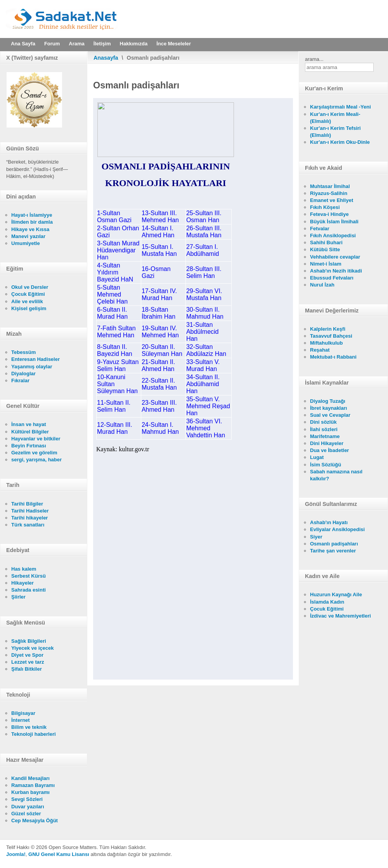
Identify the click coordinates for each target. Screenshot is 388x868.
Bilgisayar (23, 713)
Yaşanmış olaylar (32, 367)
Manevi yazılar (28, 236)
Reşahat (320, 350)
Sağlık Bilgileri (29, 641)
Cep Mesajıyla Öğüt (35, 821)
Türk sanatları (28, 525)
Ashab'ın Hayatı (329, 522)
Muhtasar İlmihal (330, 186)
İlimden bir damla (32, 222)
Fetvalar (320, 229)
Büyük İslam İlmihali (334, 222)
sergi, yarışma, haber (36, 460)
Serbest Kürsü (29, 576)
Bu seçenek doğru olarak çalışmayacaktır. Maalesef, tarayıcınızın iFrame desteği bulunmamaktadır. (193, 389)
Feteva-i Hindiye (329, 214)
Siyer (316, 537)
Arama (76, 44)
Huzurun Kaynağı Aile (336, 594)
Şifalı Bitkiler (27, 669)
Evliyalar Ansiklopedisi (337, 529)
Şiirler (18, 597)
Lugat (317, 457)
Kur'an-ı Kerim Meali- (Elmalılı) (335, 118)
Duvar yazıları (28, 807)
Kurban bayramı (30, 792)
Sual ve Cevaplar (330, 415)
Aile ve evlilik (27, 301)
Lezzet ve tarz (28, 662)
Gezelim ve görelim (34, 453)
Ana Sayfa (23, 44)
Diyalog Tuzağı (328, 401)
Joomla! (16, 854)
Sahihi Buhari (326, 242)
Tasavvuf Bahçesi (331, 336)
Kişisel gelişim (29, 308)
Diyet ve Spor (27, 655)
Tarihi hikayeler (29, 518)
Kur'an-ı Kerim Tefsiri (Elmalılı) (335, 132)
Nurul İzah (322, 285)
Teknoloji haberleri (34, 734)
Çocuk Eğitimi (28, 294)
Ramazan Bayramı (33, 785)
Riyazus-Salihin (329, 193)
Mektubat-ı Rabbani (333, 357)
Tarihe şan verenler (333, 551)
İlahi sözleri (324, 429)
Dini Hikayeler (327, 443)
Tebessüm (23, 352)
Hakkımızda (134, 44)
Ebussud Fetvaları (332, 278)
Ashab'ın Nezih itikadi (336, 271)
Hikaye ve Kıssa (30, 229)
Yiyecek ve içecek (32, 648)
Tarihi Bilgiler (27, 504)
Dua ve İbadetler (329, 450)
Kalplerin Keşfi (328, 329)
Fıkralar (20, 381)
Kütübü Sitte (325, 249)
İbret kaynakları (328, 408)
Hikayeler (23, 583)
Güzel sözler (26, 814)
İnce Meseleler (174, 44)
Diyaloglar (23, 374)
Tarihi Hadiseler (30, 511)
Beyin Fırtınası (29, 446)
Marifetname (325, 436)
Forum (52, 44)
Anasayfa (106, 58)
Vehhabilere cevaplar (335, 257)
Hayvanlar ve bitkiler (36, 439)
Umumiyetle (26, 243)
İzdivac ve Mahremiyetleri (340, 616)
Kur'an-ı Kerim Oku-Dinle (340, 142)
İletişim (102, 44)
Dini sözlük (323, 422)
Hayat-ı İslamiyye (32, 215)
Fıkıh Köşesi (325, 207)
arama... (314, 59)
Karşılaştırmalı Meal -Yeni (340, 107)
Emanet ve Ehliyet (332, 200)
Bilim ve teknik (29, 727)
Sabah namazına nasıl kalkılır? (336, 475)
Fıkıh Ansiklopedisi (333, 236)
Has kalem (24, 569)
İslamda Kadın (327, 602)
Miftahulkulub (327, 343)
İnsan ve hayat (29, 424)
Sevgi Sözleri (27, 799)
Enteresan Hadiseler (36, 359)
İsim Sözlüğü (326, 465)
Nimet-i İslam (326, 264)
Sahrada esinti (29, 590)
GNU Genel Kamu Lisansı (59, 854)
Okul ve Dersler (30, 287)
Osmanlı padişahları (334, 544)
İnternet (21, 720)
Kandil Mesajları (30, 778)
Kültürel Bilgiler (30, 432)
